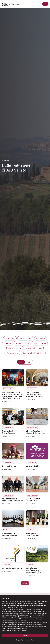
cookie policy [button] (20, 607)
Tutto (21, 362)
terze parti (32, 609)
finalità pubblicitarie (22, 617)
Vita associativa (12, 353)
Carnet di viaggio (40, 343)
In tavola (8, 343)
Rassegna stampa (15, 348)
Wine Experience (25, 338)
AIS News (40, 353)
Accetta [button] (25, 635)
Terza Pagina (10, 338)
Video (29, 362)
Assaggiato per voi (22, 343)
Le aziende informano (34, 348)
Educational (41, 338)
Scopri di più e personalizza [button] (25, 640)
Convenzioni (27, 353)
